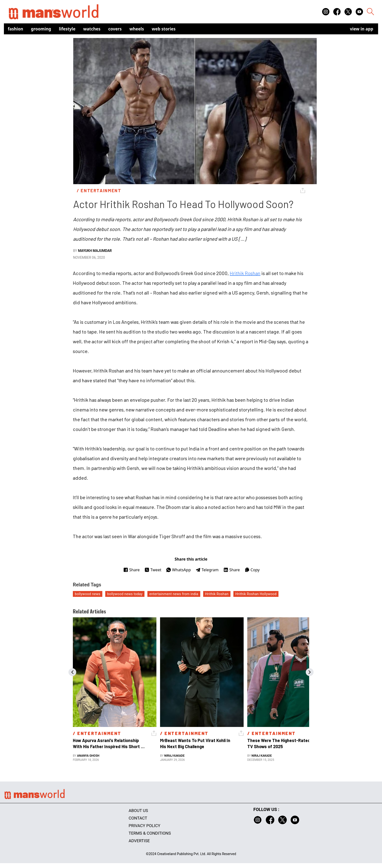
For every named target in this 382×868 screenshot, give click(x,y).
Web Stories (164, 29)
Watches (92, 29)
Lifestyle (67, 29)
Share (131, 570)
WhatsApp (178, 570)
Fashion (15, 29)
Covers (115, 29)
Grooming (41, 29)
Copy (252, 570)
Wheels (137, 29)
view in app (362, 29)
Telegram (207, 570)
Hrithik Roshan (245, 273)
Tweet (153, 570)
